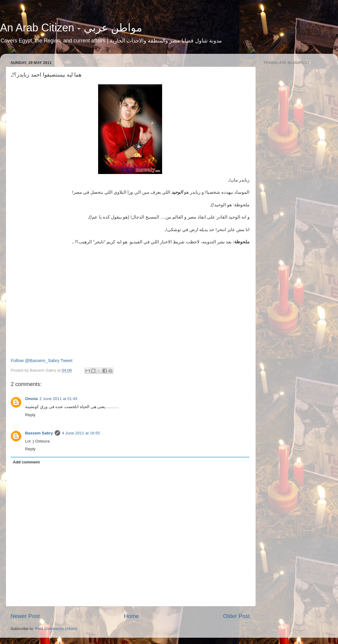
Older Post (236, 616)
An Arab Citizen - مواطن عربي (71, 28)
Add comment (26, 462)
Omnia (31, 399)
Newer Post (25, 616)
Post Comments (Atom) (56, 629)
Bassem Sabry (39, 433)
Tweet (67, 361)
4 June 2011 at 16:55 (81, 433)
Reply (30, 415)
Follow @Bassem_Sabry (35, 361)
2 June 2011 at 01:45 (58, 399)
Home (131, 616)
